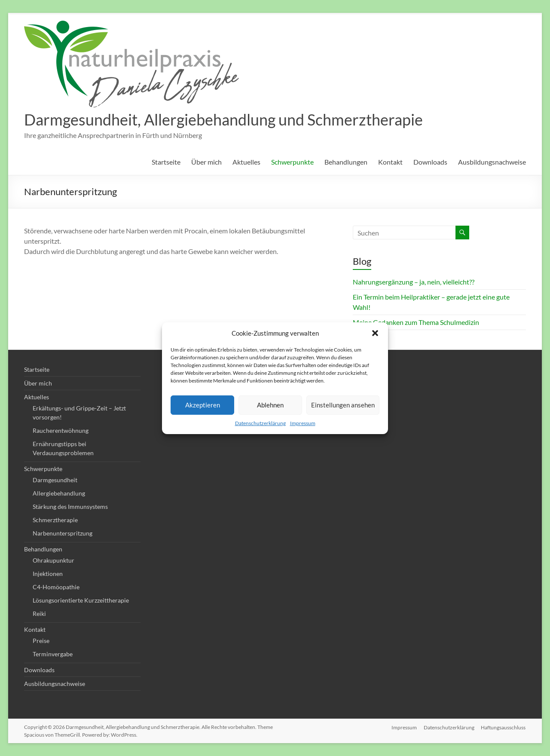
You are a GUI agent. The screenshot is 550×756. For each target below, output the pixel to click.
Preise (41, 641)
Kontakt (390, 162)
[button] (375, 333)
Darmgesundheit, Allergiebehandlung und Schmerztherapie (223, 119)
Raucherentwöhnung (61, 430)
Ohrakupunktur (53, 560)
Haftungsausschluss (504, 727)
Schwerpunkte (292, 162)
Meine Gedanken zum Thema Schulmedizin (416, 322)
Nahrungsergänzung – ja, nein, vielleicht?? (414, 282)
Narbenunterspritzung (63, 533)
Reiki (39, 614)
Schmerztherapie (55, 520)
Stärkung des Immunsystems (70, 507)
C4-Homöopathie (56, 587)
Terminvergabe (53, 654)
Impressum (303, 423)
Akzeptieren (203, 405)
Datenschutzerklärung (260, 423)
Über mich (206, 162)
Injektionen (48, 574)
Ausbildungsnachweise (492, 162)
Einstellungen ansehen (343, 405)
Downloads (430, 162)
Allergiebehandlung (59, 493)
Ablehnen (270, 405)
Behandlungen (346, 162)
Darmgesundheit (55, 480)
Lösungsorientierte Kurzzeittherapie (81, 600)
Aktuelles (246, 162)
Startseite (166, 162)
